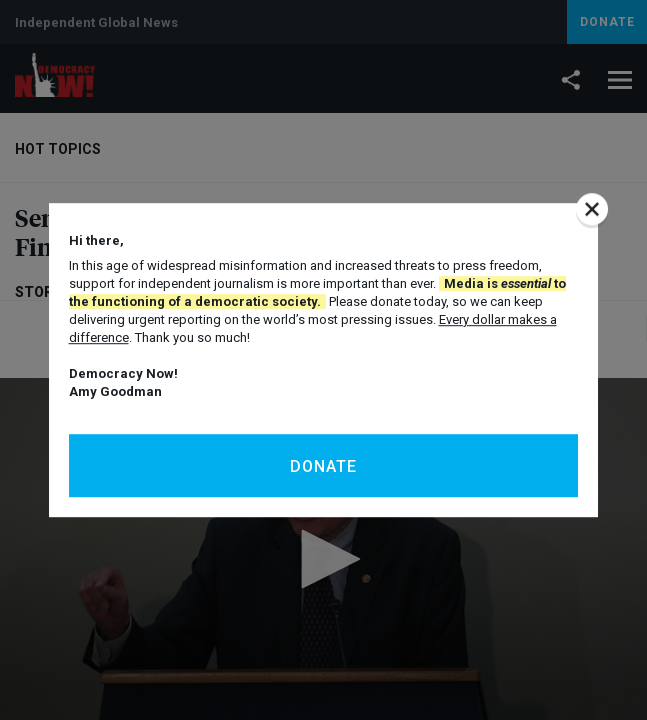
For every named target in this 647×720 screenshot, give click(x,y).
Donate (323, 466)
